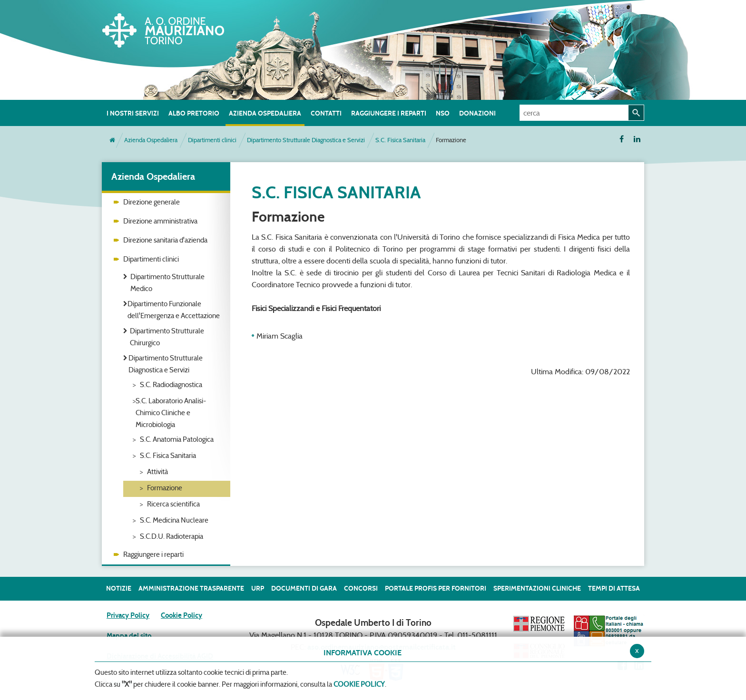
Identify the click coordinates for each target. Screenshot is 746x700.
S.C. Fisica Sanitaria (400, 140)
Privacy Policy (128, 615)
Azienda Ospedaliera (151, 140)
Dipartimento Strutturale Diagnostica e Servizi (306, 140)
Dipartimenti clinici (212, 140)
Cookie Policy (182, 615)
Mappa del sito (129, 636)
